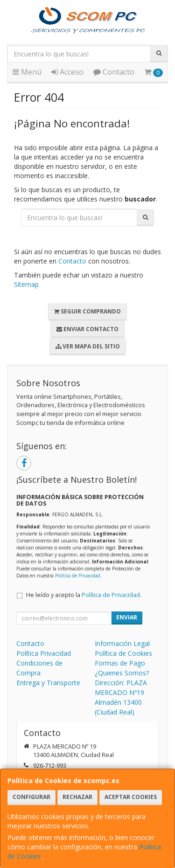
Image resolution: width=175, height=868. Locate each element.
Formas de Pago (120, 663)
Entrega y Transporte (48, 683)
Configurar (31, 797)
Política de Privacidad (78, 576)
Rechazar (77, 797)
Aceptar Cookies (131, 797)
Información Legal (122, 643)
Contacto (114, 72)
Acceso (67, 72)
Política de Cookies (123, 653)
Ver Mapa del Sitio (88, 346)
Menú (27, 72)
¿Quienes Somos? (122, 673)
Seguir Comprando (87, 311)
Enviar (127, 617)
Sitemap (26, 284)
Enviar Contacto (87, 329)
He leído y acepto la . (84, 595)
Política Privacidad (44, 653)
